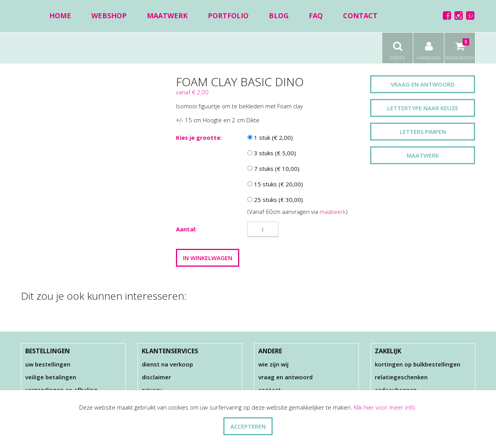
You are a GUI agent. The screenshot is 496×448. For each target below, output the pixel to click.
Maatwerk (167, 16)
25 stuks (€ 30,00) (275, 200)
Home (60, 16)
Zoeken (398, 47)
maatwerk (333, 212)
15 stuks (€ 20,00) (275, 184)
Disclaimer (156, 377)
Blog (279, 16)
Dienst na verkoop (167, 364)
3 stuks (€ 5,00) (272, 153)
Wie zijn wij (273, 364)
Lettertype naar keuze (423, 108)
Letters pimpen (423, 132)
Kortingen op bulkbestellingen (418, 364)
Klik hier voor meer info (385, 407)
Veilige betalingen (51, 377)
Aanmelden (429, 47)
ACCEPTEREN (248, 426)
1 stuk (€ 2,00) (270, 137)
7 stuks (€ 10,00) (273, 168)
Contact (360, 16)
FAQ (316, 16)
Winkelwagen (460, 47)
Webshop (109, 16)
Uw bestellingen (48, 364)
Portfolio (228, 16)
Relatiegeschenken (401, 377)
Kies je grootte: (199, 137)
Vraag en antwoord (423, 84)
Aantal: (186, 229)
